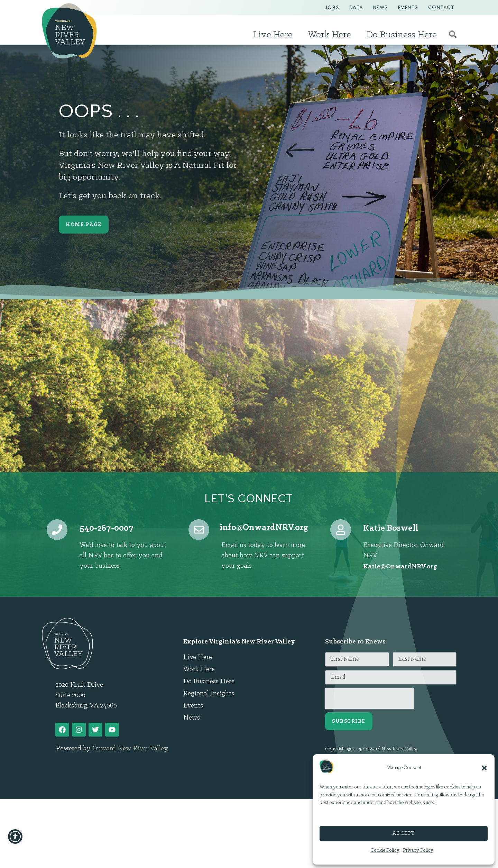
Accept (404, 834)
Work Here (331, 35)
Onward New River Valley (130, 749)
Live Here (275, 35)
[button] (484, 768)
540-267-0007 (107, 528)
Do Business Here (403, 35)
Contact (441, 7)
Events (408, 7)
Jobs (332, 7)
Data (356, 7)
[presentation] (369, 698)
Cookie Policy (385, 851)
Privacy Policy (418, 851)
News (381, 7)
